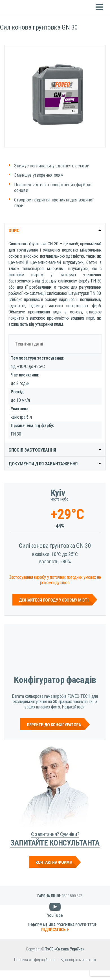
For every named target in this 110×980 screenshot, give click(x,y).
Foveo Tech (20, 7)
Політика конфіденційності (35, 960)
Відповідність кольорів (78, 960)
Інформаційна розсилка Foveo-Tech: (63, 927)
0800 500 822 (72, 896)
